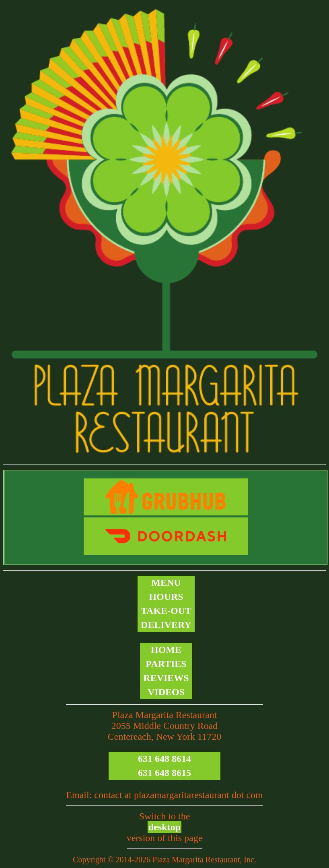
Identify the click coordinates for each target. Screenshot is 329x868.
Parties (166, 664)
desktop (164, 827)
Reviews (166, 678)
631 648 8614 (164, 759)
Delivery (166, 625)
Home (166, 650)
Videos (166, 692)
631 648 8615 (164, 773)
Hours (166, 597)
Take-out (166, 611)
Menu (166, 583)
